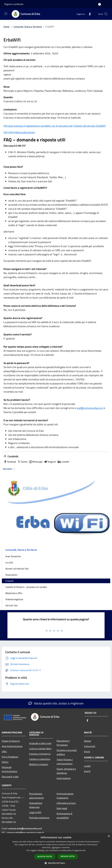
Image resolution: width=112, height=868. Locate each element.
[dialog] (56, 851)
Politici (5, 762)
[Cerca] (106, 14)
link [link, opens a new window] (84, 850)
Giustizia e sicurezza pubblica (67, 752)
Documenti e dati (10, 777)
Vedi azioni (9, 469)
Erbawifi (9, 581)
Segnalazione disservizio (36, 805)
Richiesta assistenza (39, 818)
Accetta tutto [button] (45, 857)
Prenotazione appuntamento (36, 796)
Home (6, 27)
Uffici (4, 751)
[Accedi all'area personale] (100, 4)
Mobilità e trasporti (39, 764)
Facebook (10, 462)
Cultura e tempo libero (40, 749)
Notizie (87, 741)
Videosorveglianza (14, 599)
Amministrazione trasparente (65, 796)
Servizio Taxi (12, 605)
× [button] (109, 836)
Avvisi (87, 751)
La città (9, 562)
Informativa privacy (66, 803)
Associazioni (11, 575)
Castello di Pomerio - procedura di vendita (26, 587)
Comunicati (90, 746)
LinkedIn (63, 462)
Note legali (62, 808)
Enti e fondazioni (10, 757)
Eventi (87, 771)
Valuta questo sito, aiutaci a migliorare (56, 703)
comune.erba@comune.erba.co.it (25, 828)
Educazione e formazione (63, 743)
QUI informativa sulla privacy (19, 132)
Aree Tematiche (13, 556)
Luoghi (87, 766)
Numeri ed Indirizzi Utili (17, 569)
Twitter (23, 462)
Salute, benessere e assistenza (66, 771)
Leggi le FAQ (35, 812)
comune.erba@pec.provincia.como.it (25, 833)
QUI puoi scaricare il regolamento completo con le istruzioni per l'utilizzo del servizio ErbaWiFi (55, 126)
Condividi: (11, 456)
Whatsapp (36, 462)
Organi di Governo (11, 741)
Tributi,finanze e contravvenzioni (65, 762)
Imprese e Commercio (40, 754)
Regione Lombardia (14, 4)
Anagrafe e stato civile (40, 743)
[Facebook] (89, 14)
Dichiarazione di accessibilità (64, 816)
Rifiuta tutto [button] (68, 856)
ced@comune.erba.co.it (90, 408)
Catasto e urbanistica (40, 759)
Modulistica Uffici (14, 593)
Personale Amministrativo (9, 769)
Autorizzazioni (64, 778)
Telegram (50, 462)
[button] (56, 863)
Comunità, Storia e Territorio (28, 27)
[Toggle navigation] (6, 14)
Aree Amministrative (12, 746)
